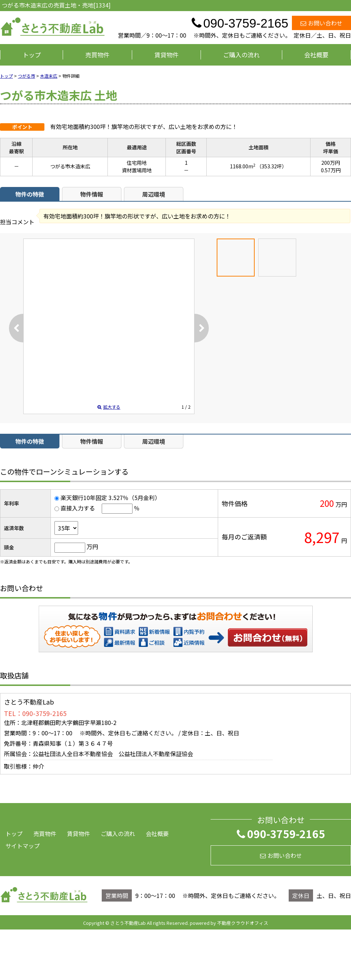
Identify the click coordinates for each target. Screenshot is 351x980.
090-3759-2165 (281, 834)
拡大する (109, 407)
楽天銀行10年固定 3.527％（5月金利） (110, 498)
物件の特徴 (30, 194)
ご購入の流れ (241, 55)
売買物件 (97, 55)
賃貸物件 (167, 55)
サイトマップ (23, 846)
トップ (32, 55)
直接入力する (78, 508)
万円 (92, 547)
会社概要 (316, 55)
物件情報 (92, 194)
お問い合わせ (321, 23)
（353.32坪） (272, 166)
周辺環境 (154, 194)
